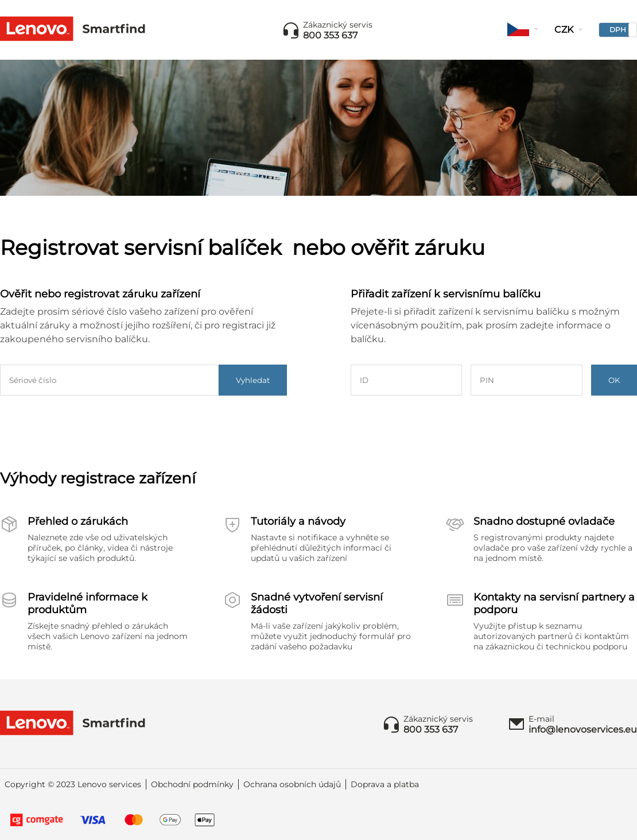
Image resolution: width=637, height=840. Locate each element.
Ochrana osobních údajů (292, 784)
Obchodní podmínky (192, 784)
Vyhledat (253, 380)
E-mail (541, 719)
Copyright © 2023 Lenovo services (73, 784)
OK (614, 380)
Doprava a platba (385, 784)
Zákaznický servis (338, 25)
